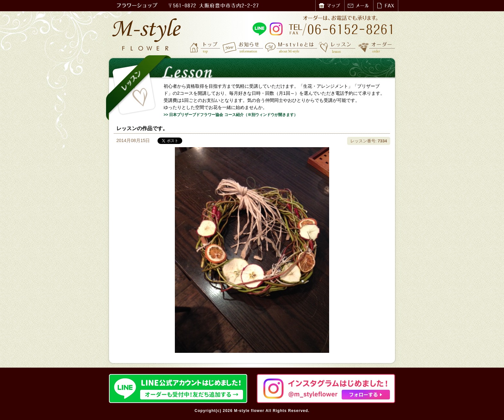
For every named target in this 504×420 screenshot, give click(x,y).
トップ (205, 47)
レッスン (337, 47)
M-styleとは (291, 47)
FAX (386, 6)
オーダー (377, 47)
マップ (330, 6)
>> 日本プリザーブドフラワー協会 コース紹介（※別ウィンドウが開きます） (231, 115)
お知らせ (243, 47)
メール (359, 6)
